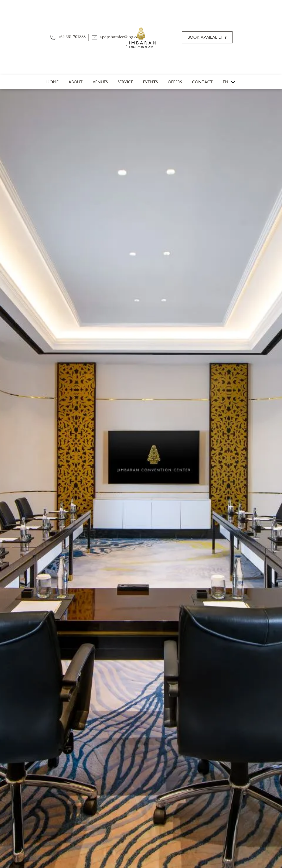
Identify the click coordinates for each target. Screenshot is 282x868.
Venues (100, 82)
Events (150, 82)
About (76, 82)
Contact (202, 82)
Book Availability (207, 37)
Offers (175, 82)
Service (125, 82)
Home (52, 82)
